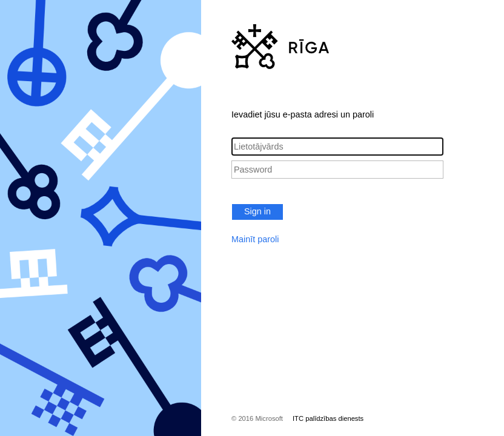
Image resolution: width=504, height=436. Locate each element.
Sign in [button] (257, 211)
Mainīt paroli (255, 239)
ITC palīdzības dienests (328, 418)
